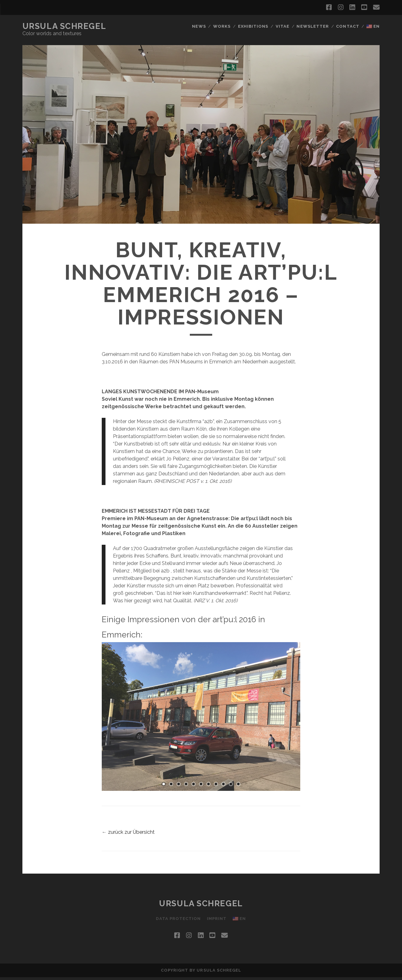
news (199, 26)
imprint (217, 919)
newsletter (313, 26)
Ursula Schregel (64, 26)
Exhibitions (253, 26)
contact (348, 26)
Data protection (178, 919)
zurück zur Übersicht (131, 832)
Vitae (283, 26)
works (222, 26)
